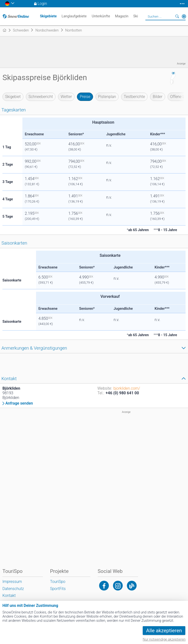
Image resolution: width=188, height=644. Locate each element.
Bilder (158, 97)
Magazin (122, 16)
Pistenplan (107, 97)
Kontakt (9, 596)
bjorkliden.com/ (127, 388)
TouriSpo (58, 582)
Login (42, 4)
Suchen (177, 16)
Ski (136, 16)
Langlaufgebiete (74, 16)
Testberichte (134, 97)
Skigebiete (48, 16)
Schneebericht (41, 97)
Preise (85, 97)
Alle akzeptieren (164, 631)
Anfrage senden (19, 403)
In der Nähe (184, 16)
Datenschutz (13, 589)
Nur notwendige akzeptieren (164, 639)
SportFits (58, 589)
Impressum (12, 582)
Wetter (66, 97)
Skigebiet (13, 97)
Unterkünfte (101, 16)
